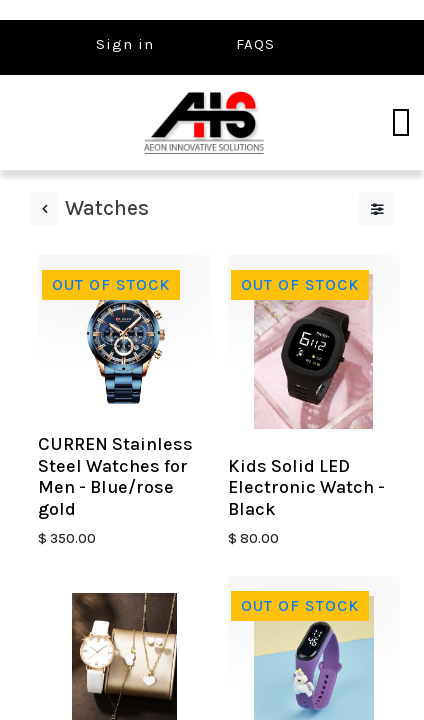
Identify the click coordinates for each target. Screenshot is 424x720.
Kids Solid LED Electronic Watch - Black (306, 487)
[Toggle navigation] (401, 123)
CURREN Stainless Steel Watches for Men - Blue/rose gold (115, 476)
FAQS (255, 44)
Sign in (125, 44)
